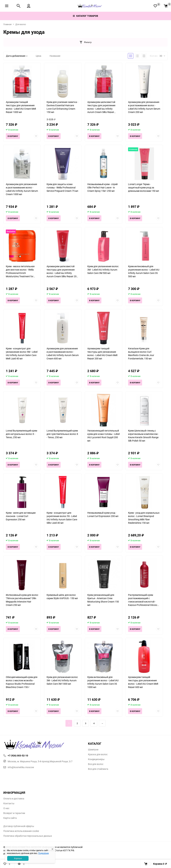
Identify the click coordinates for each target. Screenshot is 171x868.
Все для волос (96, 764)
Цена (38, 56)
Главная (7, 24)
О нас (6, 808)
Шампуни (93, 750)
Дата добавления (17, 56)
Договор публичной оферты (19, 826)
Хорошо (18, 858)
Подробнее (44, 853)
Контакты (9, 803)
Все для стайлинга (98, 769)
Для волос (21, 24)
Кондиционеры (96, 759)
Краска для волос (98, 754)
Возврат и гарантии (14, 813)
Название (55, 56)
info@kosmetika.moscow (19, 767)
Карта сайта (10, 818)
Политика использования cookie (21, 831)
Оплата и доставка (14, 799)
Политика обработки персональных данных (28, 836)
